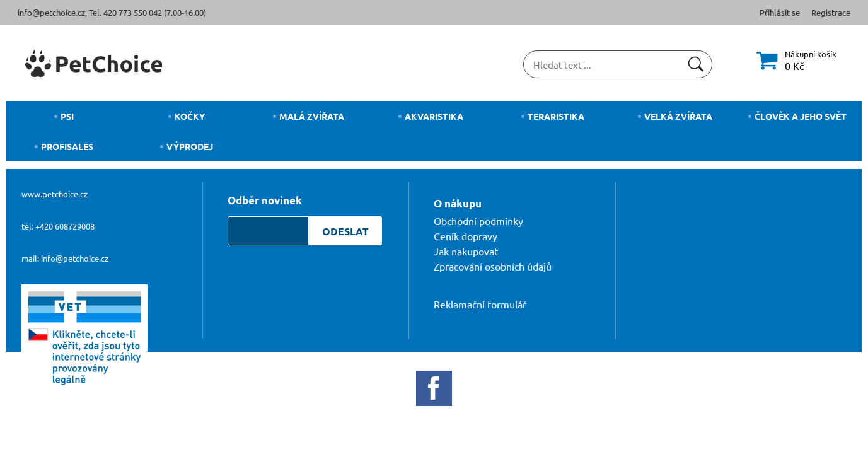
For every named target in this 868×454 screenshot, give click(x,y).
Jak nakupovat (466, 251)
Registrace (831, 12)
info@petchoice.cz (51, 12)
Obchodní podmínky (478, 221)
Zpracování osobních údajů (493, 266)
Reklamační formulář (480, 304)
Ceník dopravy (466, 236)
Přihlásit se (780, 12)
